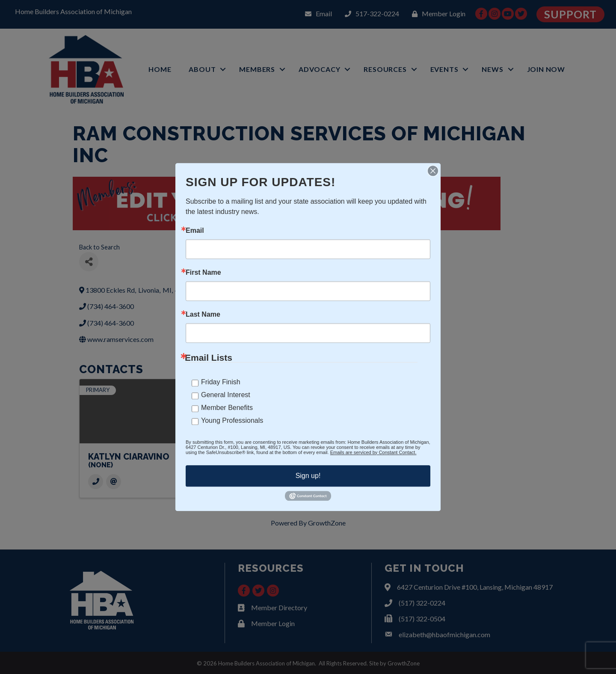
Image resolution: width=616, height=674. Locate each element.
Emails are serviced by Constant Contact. (373, 452)
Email (195, 231)
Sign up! (308, 476)
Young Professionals (232, 420)
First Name (203, 273)
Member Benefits (227, 408)
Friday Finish (221, 382)
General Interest (226, 395)
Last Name (203, 315)
